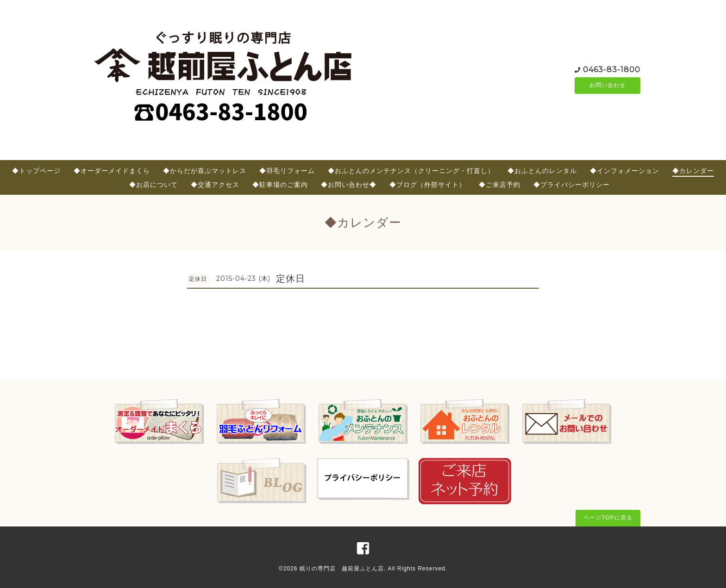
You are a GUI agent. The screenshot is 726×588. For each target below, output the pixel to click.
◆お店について (153, 185)
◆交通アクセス (215, 185)
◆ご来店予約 (500, 185)
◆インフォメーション (625, 171)
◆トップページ (36, 171)
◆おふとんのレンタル (542, 171)
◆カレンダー (693, 171)
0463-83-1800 (612, 69)
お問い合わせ (607, 86)
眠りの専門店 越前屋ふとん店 (342, 569)
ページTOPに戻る (608, 518)
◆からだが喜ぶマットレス (205, 171)
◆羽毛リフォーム (287, 171)
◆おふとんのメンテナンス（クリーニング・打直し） (411, 171)
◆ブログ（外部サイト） (428, 185)
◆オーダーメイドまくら (112, 171)
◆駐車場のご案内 (280, 185)
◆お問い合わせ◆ (349, 185)
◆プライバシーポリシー (572, 185)
